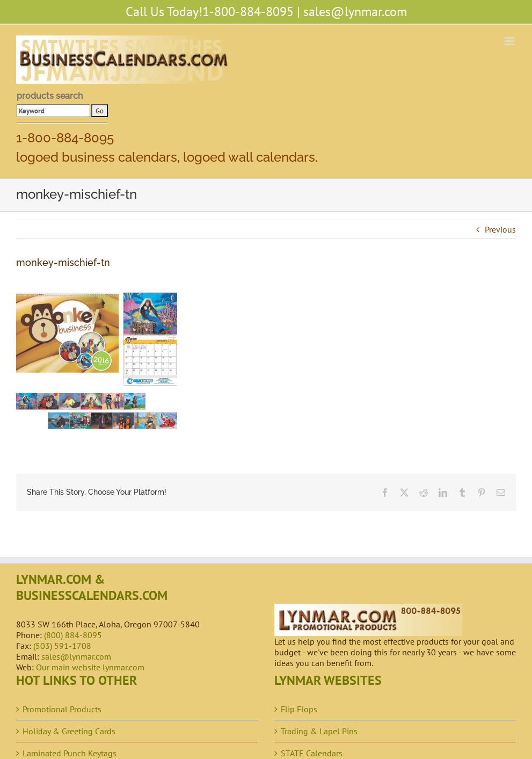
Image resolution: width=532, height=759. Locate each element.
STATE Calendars (312, 753)
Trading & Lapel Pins (319, 731)
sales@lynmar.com (355, 12)
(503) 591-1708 (62, 646)
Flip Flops (299, 709)
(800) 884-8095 (73, 635)
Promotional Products (62, 709)
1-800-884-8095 (248, 12)
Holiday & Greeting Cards (69, 731)
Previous (500, 229)
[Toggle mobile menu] (510, 41)
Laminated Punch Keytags (70, 753)
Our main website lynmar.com (90, 667)
